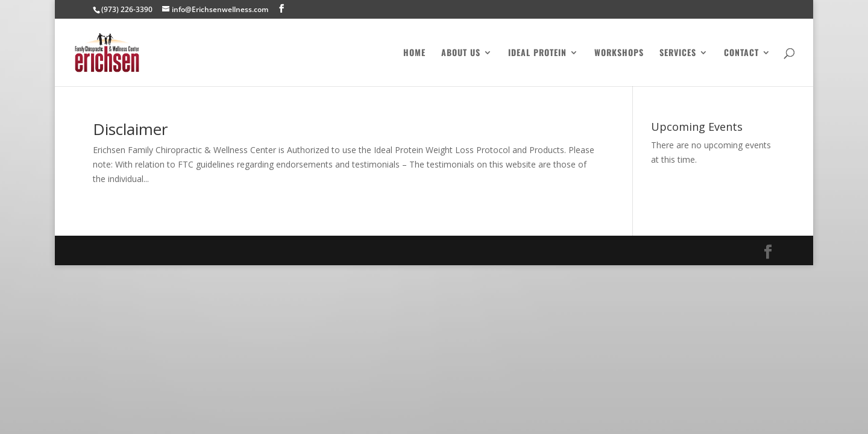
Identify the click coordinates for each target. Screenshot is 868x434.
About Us (461, 53)
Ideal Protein (537, 53)
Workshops (619, 53)
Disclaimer (130, 129)
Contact (741, 53)
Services (678, 53)
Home (414, 53)
